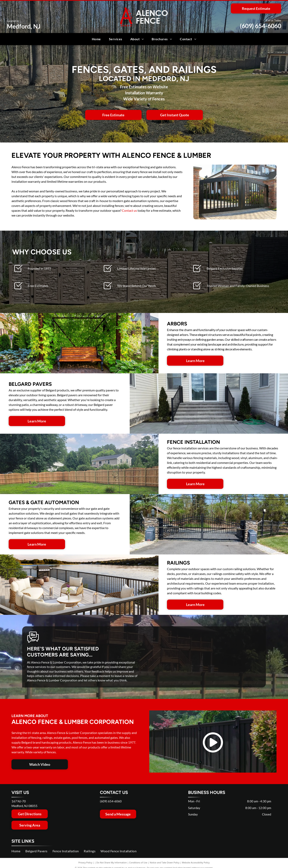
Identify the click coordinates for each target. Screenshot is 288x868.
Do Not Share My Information (112, 862)
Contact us (129, 210)
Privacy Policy (85, 862)
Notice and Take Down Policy (165, 862)
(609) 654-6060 (261, 26)
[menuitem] (96, 39)
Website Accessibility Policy (196, 862)
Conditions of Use (138, 862)
